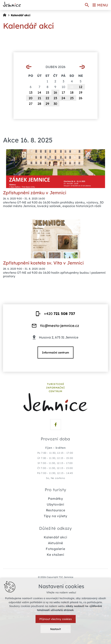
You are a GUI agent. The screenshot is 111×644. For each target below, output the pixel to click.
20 (31, 98)
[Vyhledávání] (87, 5)
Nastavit (55, 629)
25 (72, 98)
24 (63, 98)
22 (47, 98)
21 (39, 98)
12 (81, 87)
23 (55, 98)
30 (55, 104)
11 (72, 87)
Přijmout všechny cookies (55, 619)
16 (55, 92)
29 (47, 104)
